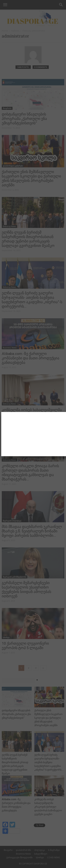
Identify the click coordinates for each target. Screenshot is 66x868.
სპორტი (6, 637)
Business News (10, 348)
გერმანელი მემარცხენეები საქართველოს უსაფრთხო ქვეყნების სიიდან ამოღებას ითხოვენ (26, 589)
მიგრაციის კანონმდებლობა (15, 577)
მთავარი (8, 850)
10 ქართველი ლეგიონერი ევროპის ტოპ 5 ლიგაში (25, 646)
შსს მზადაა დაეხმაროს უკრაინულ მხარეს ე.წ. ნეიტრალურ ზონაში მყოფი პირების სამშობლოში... (32, 531)
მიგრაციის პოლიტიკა (12, 521)
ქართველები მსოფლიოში (19, 857)
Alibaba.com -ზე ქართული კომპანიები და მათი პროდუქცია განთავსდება (31, 358)
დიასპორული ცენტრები (13, 166)
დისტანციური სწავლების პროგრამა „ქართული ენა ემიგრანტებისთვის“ (24, 119)
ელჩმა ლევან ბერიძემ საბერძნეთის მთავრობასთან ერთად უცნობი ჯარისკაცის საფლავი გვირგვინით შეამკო (28, 239)
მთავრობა (7, 108)
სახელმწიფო (41, 854)
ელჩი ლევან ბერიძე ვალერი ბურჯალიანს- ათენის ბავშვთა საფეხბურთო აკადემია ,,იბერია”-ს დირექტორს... (32, 300)
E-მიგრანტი (54, 850)
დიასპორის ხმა (23, 850)
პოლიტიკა (40, 850)
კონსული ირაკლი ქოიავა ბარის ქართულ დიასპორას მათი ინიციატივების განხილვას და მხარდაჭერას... (30, 473)
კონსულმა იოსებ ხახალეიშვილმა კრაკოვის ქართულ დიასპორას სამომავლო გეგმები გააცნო (32, 414)
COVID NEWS (54, 857)
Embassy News (9, 226)
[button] (61, 5)
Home (5, 31)
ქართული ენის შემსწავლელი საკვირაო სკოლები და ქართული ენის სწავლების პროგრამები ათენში (31, 178)
